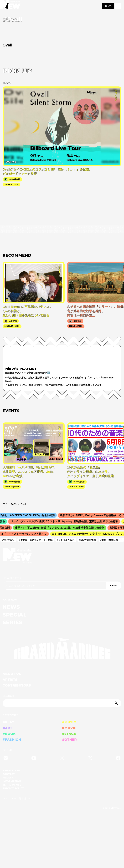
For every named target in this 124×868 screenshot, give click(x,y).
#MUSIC (69, 722)
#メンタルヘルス (67, 540)
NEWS (11, 607)
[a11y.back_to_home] (10, 5)
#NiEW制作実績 (89, 540)
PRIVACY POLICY (13, 788)
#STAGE (69, 734)
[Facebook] (118, 759)
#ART (7, 728)
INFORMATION (12, 781)
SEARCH (8, 696)
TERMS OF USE (12, 785)
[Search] (62, 703)
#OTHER (69, 740)
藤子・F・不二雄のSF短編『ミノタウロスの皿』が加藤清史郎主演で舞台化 (61, 528)
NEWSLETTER (12, 578)
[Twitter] (90, 759)
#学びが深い (9, 540)
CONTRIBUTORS (17, 685)
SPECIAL (15, 615)
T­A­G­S (14, 504)
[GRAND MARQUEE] (62, 649)
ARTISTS (10, 680)
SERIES (12, 622)
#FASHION (12, 740)
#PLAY (8, 722)
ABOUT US (12, 674)
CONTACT (9, 774)
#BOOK (9, 734)
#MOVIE (69, 728)
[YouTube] (34, 759)
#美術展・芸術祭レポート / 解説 (37, 540)
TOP (5, 504)
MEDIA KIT (9, 778)
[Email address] (54, 586)
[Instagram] (62, 759)
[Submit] (117, 703)
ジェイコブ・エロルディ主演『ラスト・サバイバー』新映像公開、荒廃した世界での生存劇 (66, 522)
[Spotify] (6, 759)
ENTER (114, 585)
